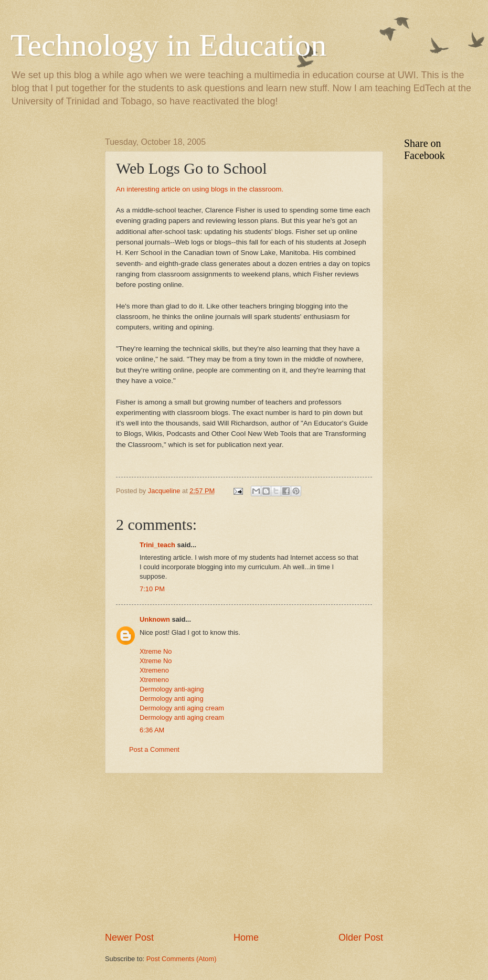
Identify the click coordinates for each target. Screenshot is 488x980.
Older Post (361, 938)
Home (246, 938)
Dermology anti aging (172, 699)
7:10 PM (152, 589)
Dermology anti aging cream (182, 708)
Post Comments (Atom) (182, 959)
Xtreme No (156, 651)
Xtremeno (154, 670)
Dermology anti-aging (172, 689)
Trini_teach (157, 545)
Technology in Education (168, 45)
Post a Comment (154, 749)
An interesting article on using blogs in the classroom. (200, 189)
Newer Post (129, 938)
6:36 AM (152, 730)
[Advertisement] (244, 853)
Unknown (155, 619)
